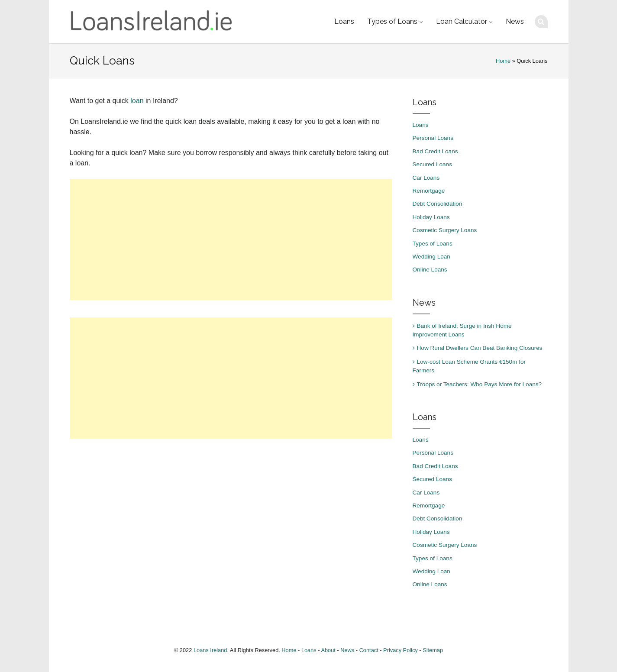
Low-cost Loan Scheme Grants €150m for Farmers (469, 366)
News (515, 21)
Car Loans (426, 178)
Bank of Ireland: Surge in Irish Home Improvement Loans (462, 330)
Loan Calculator (462, 21)
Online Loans (430, 270)
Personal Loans (433, 138)
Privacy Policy (401, 650)
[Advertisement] (231, 239)
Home (503, 61)
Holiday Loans (431, 217)
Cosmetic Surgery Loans (445, 230)
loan (137, 101)
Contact (369, 650)
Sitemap (433, 650)
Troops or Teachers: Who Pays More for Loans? (480, 384)
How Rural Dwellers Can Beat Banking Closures (480, 348)
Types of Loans (392, 21)
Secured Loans (432, 164)
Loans (344, 21)
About (328, 650)
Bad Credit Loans (435, 151)
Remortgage (429, 191)
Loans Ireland (210, 650)
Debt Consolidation (438, 204)
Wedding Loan (431, 257)
